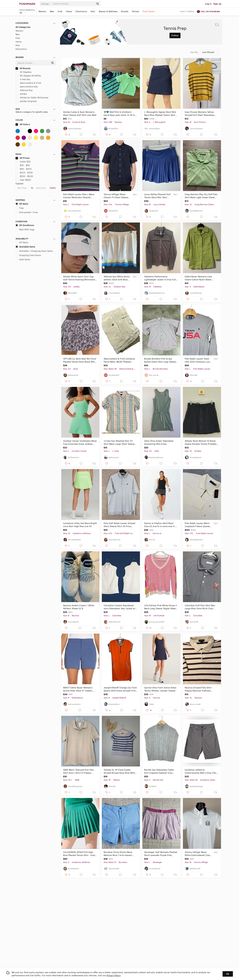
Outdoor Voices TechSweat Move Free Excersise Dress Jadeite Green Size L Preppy (80, 443)
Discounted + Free (27, 212)
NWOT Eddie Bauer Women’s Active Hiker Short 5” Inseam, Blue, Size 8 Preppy (78, 689)
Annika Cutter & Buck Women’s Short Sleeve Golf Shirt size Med (80, 114)
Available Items (25, 247)
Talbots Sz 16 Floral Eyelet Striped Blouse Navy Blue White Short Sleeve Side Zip (120, 771)
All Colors (23, 124)
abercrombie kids (27, 87)
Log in (208, 4)
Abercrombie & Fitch (28, 83)
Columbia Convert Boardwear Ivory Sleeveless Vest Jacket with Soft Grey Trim (120, 607)
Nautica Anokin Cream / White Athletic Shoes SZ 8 (79, 607)
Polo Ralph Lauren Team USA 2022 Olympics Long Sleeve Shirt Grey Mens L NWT (198, 360)
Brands (125, 11)
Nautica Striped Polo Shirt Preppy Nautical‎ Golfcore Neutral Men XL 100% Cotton (199, 689)
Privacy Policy (113, 975)
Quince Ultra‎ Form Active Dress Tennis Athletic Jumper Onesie (160, 689)
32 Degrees (24, 72)
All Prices (23, 158)
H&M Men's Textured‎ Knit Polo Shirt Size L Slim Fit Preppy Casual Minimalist (78, 771)
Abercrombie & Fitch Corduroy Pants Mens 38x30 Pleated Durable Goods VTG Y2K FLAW (119, 360)
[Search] (74, 4)
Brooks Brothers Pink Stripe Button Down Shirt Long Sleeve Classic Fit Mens (160, 360)
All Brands (23, 68)
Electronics (81, 11)
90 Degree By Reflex (28, 76)
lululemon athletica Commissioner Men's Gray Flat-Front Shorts (201, 771)
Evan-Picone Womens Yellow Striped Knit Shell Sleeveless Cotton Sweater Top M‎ (200, 114)
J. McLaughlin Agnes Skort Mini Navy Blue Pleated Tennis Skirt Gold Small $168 (160, 114)
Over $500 (23, 180)
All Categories (23, 27)
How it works (187, 11)
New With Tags (25, 230)
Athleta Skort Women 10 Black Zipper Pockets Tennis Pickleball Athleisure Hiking (201, 443)
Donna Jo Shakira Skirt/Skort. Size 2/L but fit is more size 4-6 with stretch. (160, 525)
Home (69, 11)
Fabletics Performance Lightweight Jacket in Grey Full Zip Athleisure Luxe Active (160, 278)
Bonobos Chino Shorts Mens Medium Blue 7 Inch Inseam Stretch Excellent (118, 854)
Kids (60, 11)
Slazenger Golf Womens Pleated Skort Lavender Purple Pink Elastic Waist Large (161, 854)
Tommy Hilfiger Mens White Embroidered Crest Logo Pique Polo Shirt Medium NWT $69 (198, 854)
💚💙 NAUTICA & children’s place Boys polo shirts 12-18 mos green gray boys (120, 114)
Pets (93, 11)
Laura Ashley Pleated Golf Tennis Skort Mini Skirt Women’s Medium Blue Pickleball (157, 196)
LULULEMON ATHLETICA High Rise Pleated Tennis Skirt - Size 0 (79, 854)
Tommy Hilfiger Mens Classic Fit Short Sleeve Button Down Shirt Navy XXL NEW (116, 196)
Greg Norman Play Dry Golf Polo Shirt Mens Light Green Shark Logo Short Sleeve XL (201, 196)
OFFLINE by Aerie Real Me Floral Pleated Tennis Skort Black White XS (80, 360)
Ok (228, 974)
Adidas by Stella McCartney (32, 98)
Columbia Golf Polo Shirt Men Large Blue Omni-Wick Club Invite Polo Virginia (200, 607)
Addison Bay (24, 90)
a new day (23, 79)
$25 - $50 (23, 165)
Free (20, 208)
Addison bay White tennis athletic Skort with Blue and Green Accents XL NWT (117, 278)
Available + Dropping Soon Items (34, 251)
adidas (21, 94)
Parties (136, 11)
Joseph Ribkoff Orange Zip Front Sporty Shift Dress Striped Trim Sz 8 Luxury (120, 689)
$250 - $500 (24, 176)
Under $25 (23, 162)
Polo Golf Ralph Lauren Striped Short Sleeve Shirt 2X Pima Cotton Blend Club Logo (120, 525)
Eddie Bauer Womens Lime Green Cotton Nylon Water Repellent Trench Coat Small (199, 278)
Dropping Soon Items (28, 255)
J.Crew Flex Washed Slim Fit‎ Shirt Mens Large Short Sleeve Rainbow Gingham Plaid (119, 443)
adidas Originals (26, 101)
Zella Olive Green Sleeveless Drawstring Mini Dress (159, 442)
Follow (175, 35)
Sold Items (23, 259)
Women (42, 11)
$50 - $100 (24, 169)
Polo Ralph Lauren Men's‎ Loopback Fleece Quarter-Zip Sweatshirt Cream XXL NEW (198, 525)
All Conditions (25, 225)
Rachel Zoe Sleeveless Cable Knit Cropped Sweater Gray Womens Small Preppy (159, 771)
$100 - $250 (24, 173)
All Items (22, 204)
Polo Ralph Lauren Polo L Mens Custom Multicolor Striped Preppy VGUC (79, 196)
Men (52, 11)
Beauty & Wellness (108, 11)
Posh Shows (149, 11)
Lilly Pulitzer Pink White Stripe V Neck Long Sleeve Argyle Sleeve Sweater (161, 607)
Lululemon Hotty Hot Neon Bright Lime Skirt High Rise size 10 (80, 525)
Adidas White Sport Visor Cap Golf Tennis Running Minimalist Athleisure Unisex (79, 278)
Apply (53, 188)
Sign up (217, 4)
